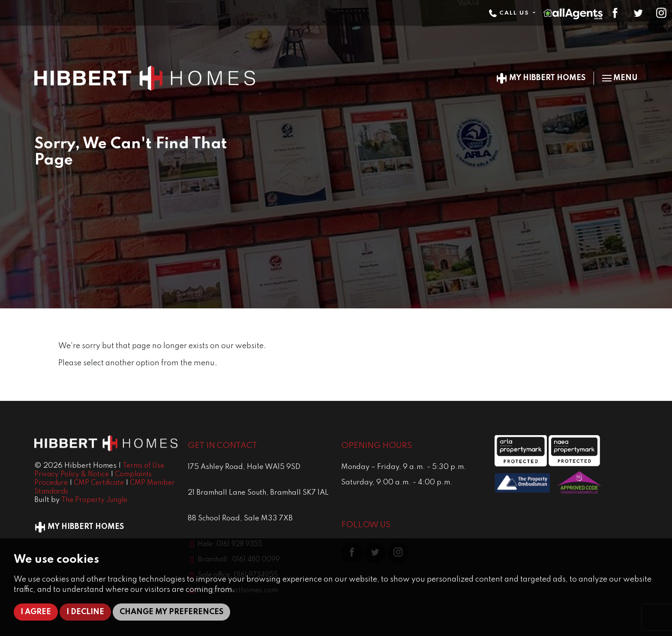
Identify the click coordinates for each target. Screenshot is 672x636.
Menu (620, 78)
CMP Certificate (99, 483)
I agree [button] (36, 612)
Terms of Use (143, 466)
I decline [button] (85, 612)
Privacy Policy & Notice (72, 475)
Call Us (510, 13)
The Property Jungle (94, 500)
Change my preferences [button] (171, 612)
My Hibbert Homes (541, 78)
